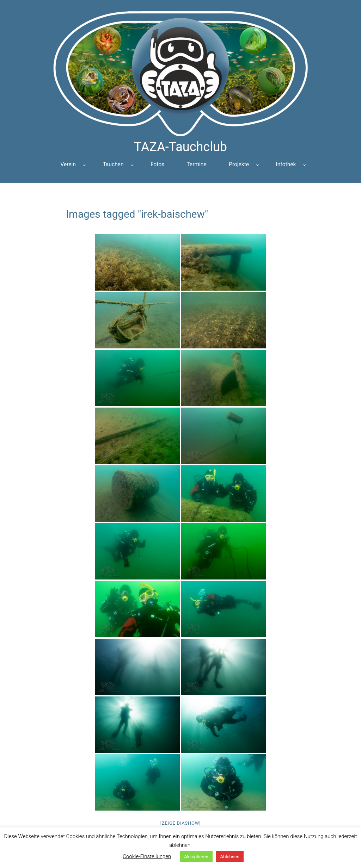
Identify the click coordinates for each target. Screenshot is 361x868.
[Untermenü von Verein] (84, 165)
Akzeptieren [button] (196, 857)
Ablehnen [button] (230, 857)
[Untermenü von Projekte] (258, 165)
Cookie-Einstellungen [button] (147, 856)
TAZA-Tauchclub (180, 147)
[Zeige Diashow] (181, 823)
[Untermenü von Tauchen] (132, 165)
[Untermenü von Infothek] (304, 165)
